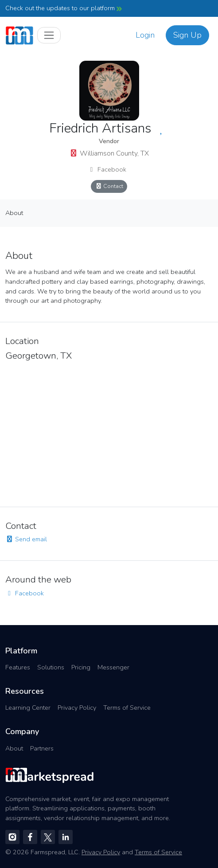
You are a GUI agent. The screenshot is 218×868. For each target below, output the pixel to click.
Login (145, 35)
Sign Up (187, 35)
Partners (42, 748)
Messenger (113, 667)
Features (18, 667)
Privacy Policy (77, 708)
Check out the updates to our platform (64, 8)
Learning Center (28, 708)
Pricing (81, 667)
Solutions (51, 667)
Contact (109, 186)
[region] (109, 431)
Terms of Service (127, 708)
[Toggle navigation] (49, 35)
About (14, 213)
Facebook (107, 169)
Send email (26, 539)
